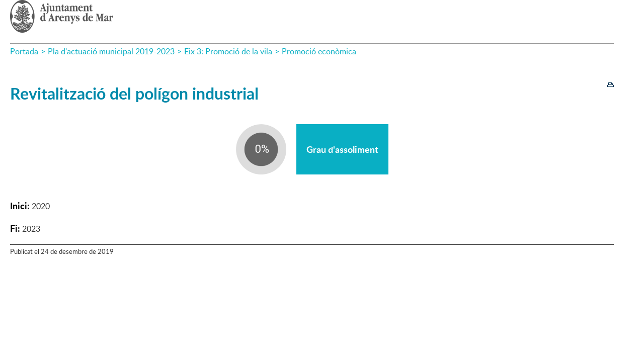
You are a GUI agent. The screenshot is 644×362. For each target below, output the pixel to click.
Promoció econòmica (319, 51)
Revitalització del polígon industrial (134, 93)
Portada (24, 51)
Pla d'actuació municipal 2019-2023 (111, 51)
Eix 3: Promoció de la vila (228, 51)
